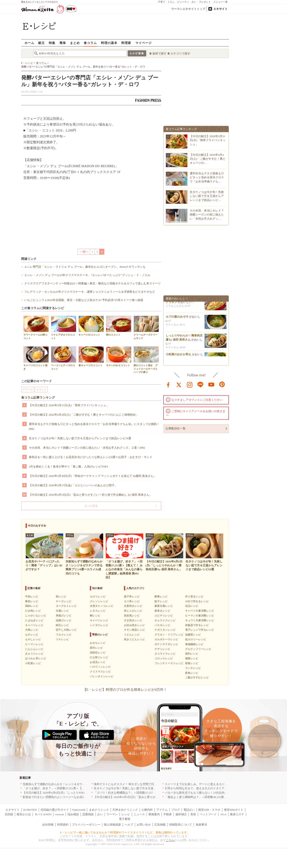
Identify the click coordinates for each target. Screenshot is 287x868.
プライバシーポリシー (86, 825)
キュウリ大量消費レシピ (200, 620)
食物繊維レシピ (194, 644)
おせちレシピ (98, 643)
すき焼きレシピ (133, 620)
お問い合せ (144, 825)
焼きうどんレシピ (134, 639)
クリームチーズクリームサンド (146, 327)
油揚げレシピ (64, 620)
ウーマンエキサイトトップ (188, 9)
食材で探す (159, 53)
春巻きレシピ (162, 611)
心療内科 (147, 810)
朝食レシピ (192, 663)
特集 (52, 43)
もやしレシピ (33, 639)
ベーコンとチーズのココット (64, 358)
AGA (223, 814)
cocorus (59, 814)
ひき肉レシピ (33, 611)
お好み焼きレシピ (134, 625)
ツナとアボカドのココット (64, 327)
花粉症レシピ (98, 653)
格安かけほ (24, 814)
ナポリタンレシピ (165, 630)
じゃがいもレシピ (36, 616)
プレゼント (205, 2)
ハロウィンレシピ (100, 667)
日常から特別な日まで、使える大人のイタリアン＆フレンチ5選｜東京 (210, 788)
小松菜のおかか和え (178, 356)
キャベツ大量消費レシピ (200, 611)
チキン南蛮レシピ (134, 630)
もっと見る (91, 506)
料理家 (126, 43)
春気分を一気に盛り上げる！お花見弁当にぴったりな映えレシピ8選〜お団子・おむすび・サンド (91, 457)
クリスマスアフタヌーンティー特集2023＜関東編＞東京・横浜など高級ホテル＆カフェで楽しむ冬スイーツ (92, 283)
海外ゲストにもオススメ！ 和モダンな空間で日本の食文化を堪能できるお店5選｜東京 (149, 784)
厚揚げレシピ (64, 616)
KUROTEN (30, 810)
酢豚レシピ (161, 597)
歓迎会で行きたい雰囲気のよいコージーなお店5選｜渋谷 (59, 797)
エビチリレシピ (164, 616)
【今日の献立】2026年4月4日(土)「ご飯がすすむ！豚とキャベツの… (208, 159)
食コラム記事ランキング (38, 398)
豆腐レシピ (62, 611)
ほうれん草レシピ (36, 658)
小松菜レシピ (33, 663)
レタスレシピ (98, 611)
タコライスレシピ (165, 654)
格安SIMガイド (234, 810)
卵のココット (119, 326)
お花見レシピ (98, 662)
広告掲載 (160, 825)
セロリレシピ (98, 597)
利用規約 (63, 825)
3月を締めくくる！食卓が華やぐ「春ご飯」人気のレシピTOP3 (68, 466)
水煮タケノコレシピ (102, 606)
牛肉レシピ (32, 597)
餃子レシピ (161, 601)
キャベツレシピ (34, 625)
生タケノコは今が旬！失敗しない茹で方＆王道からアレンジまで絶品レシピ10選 (80, 438)
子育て (162, 2)
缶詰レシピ (192, 606)
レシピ (126, 814)
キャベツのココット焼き (36, 358)
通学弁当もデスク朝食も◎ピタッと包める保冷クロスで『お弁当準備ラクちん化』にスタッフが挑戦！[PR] (94, 426)
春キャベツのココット (91, 356)
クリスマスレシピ (100, 672)
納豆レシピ (62, 625)
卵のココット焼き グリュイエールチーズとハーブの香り (146, 360)
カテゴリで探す (180, 53)
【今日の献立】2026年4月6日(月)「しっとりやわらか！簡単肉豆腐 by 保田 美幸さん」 (77, 793)
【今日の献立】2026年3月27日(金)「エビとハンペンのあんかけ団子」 (73, 485)
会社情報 (48, 825)
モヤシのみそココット (119, 356)
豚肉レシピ (32, 601)
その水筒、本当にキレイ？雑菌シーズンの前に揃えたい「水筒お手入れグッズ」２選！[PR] (87, 448)
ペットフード (208, 814)
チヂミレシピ (162, 649)
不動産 (168, 814)
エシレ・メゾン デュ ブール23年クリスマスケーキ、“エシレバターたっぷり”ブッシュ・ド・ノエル (87, 275)
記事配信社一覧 (176, 428)
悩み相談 (73, 814)
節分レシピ (96, 648)
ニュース (139, 814)
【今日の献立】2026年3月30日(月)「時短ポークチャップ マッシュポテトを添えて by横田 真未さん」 (93, 476)
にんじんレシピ (34, 649)
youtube (211, 384)
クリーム (28, 389)
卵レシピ (61, 597)
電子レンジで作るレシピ (200, 630)
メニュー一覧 (221, 2)
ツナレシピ (62, 639)
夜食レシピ (192, 673)
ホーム (29, 43)
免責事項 (201, 825)
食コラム (90, 43)
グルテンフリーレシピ (198, 649)
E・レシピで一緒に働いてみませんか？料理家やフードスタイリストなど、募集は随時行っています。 (125, 832)
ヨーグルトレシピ (66, 606)
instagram (190, 384)
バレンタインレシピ (102, 676)
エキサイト (220, 9)
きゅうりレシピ (34, 654)
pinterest (222, 384)
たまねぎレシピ (34, 620)
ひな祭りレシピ (99, 657)
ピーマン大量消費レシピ (200, 616)
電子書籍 (125, 819)
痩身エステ (237, 814)
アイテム (162, 810)
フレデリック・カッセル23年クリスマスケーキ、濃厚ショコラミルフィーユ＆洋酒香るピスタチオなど (90, 292)
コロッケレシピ (164, 658)
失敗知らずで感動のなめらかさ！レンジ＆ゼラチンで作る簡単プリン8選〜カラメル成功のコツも (85, 784)
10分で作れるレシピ (197, 601)
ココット (41, 389)
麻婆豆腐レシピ (164, 606)
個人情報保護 (112, 825)
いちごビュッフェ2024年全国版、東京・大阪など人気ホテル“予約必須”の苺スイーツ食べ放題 (84, 300)
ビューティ (183, 2)
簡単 (63, 43)
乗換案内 (154, 814)
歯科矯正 (181, 814)
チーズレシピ (64, 601)
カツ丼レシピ (132, 601)
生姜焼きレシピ (133, 606)
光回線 (9, 814)
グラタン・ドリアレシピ (169, 635)
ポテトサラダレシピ (166, 644)
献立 (42, 43)
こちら (170, 840)
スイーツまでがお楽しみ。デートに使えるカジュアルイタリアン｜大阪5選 (212, 784)
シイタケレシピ (99, 625)
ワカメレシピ (64, 635)
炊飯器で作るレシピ (197, 625)
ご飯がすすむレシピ (197, 677)
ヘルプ (129, 825)
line (200, 384)
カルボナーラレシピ (166, 639)
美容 (193, 814)
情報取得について (181, 825)
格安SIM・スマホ (209, 810)
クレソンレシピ (99, 601)
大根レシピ (32, 630)
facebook (168, 384)
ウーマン (112, 814)
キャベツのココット (91, 326)
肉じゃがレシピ (133, 611)
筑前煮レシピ (132, 616)
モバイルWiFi (43, 814)
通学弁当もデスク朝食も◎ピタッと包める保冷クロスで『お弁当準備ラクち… (207, 177)
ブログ (176, 810)
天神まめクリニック (125, 810)
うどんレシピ (132, 635)
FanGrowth (79, 810)
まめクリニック (99, 810)
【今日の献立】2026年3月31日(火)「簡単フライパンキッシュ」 (69, 405)
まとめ (75, 43)
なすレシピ (32, 635)
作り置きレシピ (194, 597)
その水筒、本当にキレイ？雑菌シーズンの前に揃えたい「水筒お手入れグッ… (207, 214)
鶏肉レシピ (32, 606)
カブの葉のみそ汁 (177, 318)
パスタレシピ (162, 625)
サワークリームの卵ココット (36, 327)
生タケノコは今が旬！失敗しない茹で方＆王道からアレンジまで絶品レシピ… (207, 196)
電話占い (189, 810)
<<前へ (84, 252)
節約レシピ (192, 654)
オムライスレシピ (165, 620)
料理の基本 (109, 43)
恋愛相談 (88, 814)
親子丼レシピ (132, 597)
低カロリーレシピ (196, 639)
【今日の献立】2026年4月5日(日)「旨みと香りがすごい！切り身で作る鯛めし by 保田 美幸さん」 (90, 495)
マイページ (143, 43)
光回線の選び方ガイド (55, 810)
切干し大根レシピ (66, 630)
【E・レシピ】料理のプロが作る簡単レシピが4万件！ (125, 690)
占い (194, 2)
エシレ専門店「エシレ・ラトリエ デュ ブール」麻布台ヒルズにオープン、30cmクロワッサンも (85, 267)
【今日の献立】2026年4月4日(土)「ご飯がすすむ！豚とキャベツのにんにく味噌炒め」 (84, 415)
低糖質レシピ (193, 635)
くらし (171, 2)
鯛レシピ (95, 616)
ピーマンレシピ (34, 644)
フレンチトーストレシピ (169, 663)
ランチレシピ (193, 668)
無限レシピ (192, 658)
